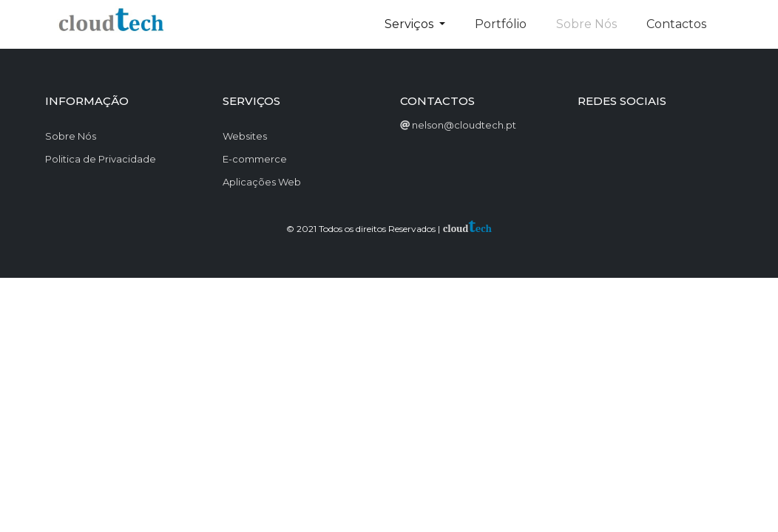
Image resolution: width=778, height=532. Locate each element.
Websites (245, 136)
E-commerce (255, 159)
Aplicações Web (262, 182)
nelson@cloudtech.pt (464, 125)
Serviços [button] (410, 24)
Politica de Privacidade (101, 159)
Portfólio (501, 24)
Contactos (676, 24)
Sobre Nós (71, 136)
